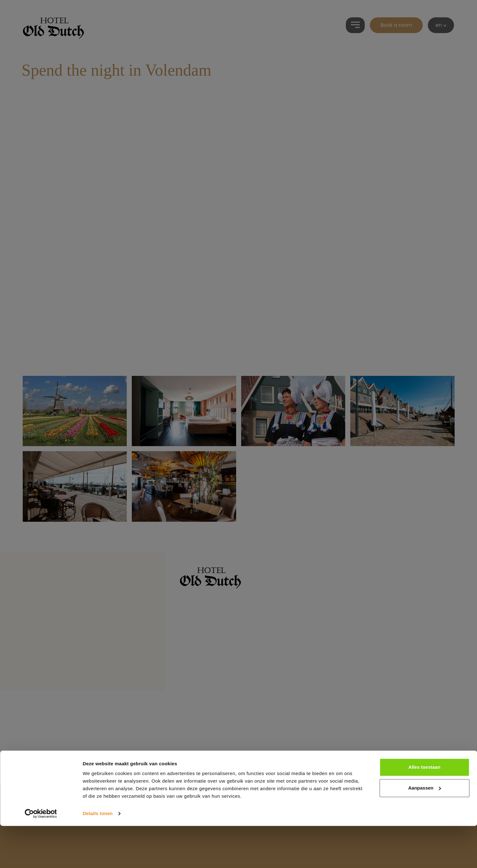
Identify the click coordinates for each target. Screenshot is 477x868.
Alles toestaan (424, 809)
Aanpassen (425, 830)
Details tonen (98, 856)
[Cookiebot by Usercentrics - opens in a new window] (41, 856)
